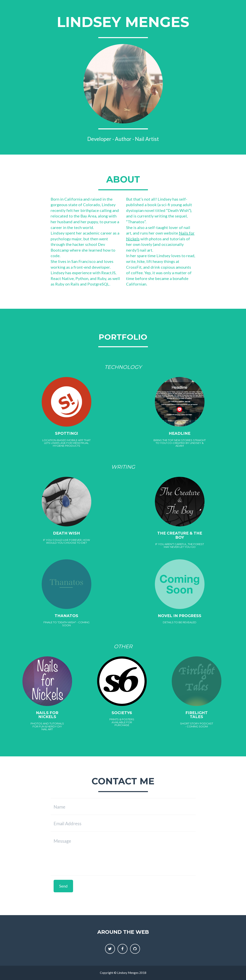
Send (63, 886)
